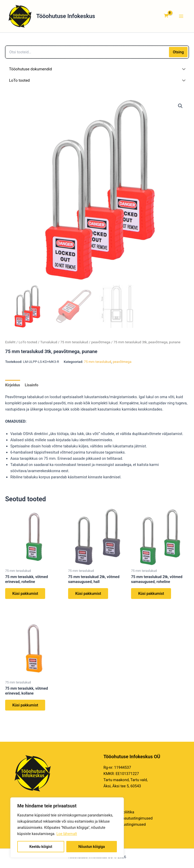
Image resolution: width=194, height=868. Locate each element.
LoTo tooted (28, 343)
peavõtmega (101, 343)
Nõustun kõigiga (92, 847)
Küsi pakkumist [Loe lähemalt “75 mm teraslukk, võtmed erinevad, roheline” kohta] (25, 594)
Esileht (10, 343)
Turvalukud (49, 343)
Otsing (178, 53)
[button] (180, 107)
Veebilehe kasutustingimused (128, 818)
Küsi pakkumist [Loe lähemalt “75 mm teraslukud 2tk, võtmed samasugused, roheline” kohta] (151, 594)
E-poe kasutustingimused (125, 825)
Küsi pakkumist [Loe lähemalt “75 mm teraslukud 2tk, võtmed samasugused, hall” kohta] (88, 594)
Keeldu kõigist (41, 847)
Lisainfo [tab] (32, 386)
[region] (67, 828)
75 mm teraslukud (74, 343)
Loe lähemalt (67, 834)
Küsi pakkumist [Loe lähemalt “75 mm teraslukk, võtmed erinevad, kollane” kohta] (25, 706)
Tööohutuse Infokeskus (70, 16)
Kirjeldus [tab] (13, 386)
